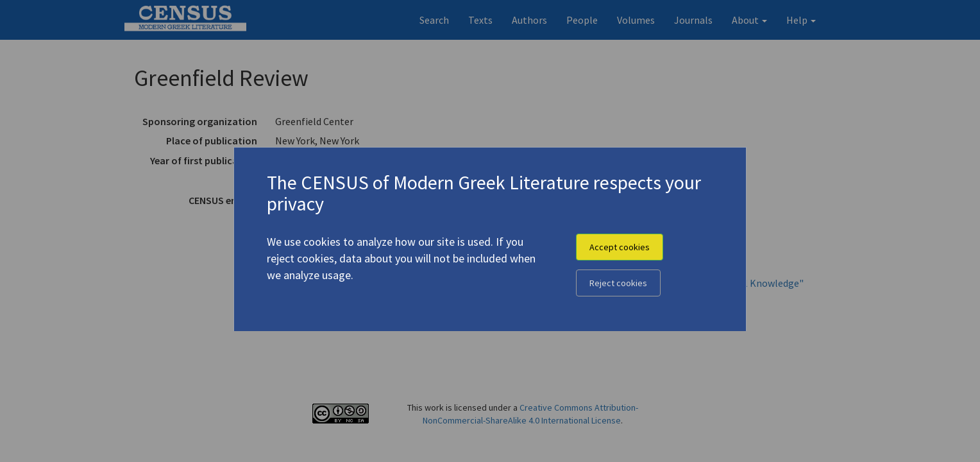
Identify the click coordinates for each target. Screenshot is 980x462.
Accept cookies (620, 247)
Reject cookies (618, 283)
